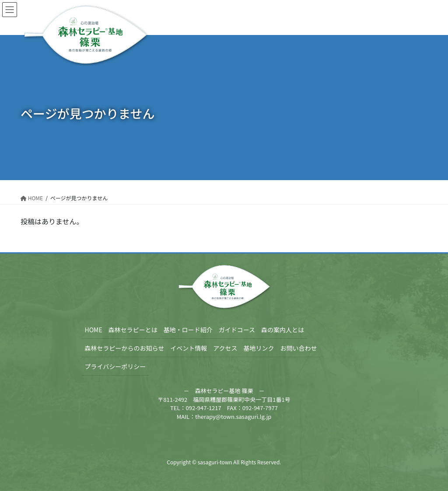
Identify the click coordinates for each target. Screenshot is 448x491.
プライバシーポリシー (115, 366)
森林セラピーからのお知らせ (125, 348)
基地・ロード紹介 (188, 330)
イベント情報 (189, 348)
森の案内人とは (283, 330)
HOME (94, 330)
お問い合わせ (299, 348)
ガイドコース (237, 330)
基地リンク (259, 348)
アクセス (225, 348)
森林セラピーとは (133, 330)
